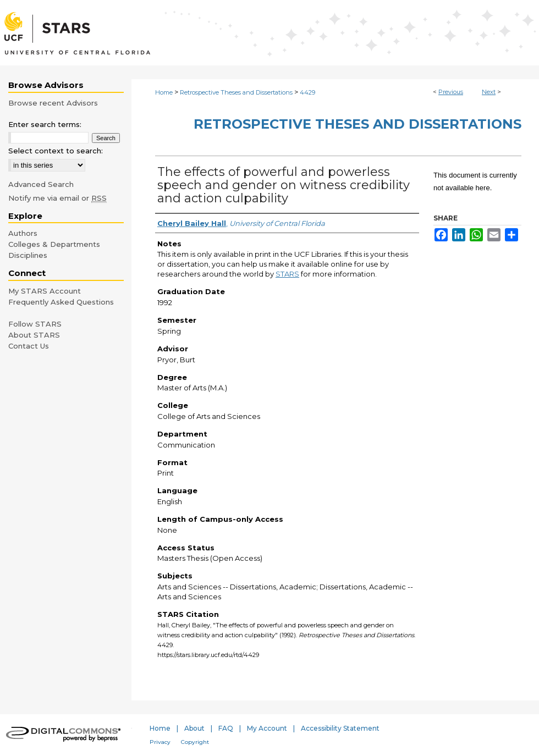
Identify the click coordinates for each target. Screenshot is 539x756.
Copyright (195, 742)
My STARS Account (45, 291)
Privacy (160, 742)
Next (489, 92)
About (194, 728)
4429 (307, 92)
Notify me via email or (57, 198)
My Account (267, 728)
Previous (451, 92)
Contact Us (29, 346)
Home (164, 92)
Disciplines (28, 255)
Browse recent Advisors (53, 103)
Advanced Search (41, 184)
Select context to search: (56, 151)
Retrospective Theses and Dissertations (236, 92)
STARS (287, 274)
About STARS (34, 335)
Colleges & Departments (54, 244)
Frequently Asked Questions (61, 302)
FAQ (226, 728)
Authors (23, 233)
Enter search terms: (45, 124)
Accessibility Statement (340, 728)
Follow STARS (35, 324)
